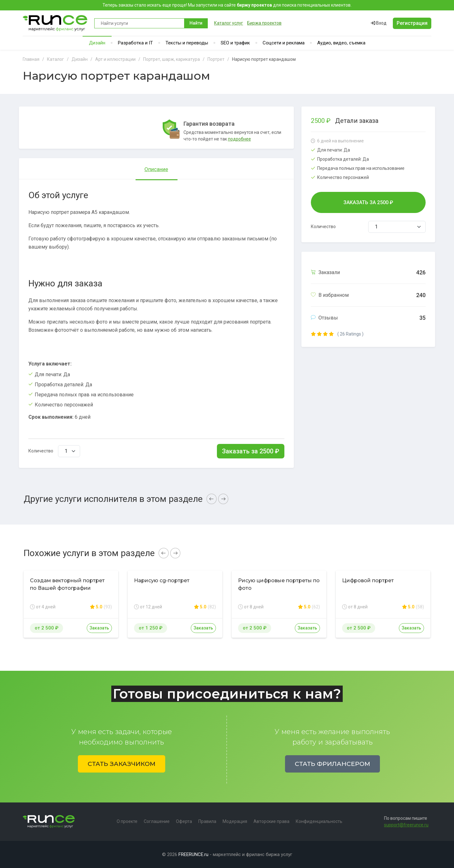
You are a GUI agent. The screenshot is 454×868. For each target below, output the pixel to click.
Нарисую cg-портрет (162, 581)
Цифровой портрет (368, 581)
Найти (196, 23)
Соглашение (157, 821)
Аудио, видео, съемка (341, 43)
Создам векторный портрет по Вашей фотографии (67, 584)
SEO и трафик (235, 43)
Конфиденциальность (319, 821)
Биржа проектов (264, 23)
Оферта (184, 821)
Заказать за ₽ (251, 451)
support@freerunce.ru (406, 825)
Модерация (235, 821)
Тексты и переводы (187, 43)
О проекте (127, 821)
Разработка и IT (135, 43)
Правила (207, 821)
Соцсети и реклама (284, 43)
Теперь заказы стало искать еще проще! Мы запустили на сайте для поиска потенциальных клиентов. (227, 5)
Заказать (99, 628)
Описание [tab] (156, 169)
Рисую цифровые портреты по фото (279, 584)
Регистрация (412, 23)
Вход (379, 23)
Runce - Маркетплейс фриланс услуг (55, 23)
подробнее (239, 139)
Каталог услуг (229, 23)
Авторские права (271, 821)
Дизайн (97, 43)
